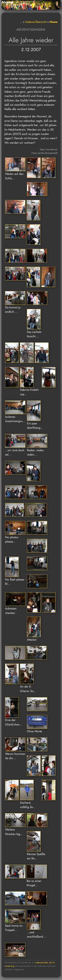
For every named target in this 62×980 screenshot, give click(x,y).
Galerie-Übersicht (36, 22)
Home (54, 22)
